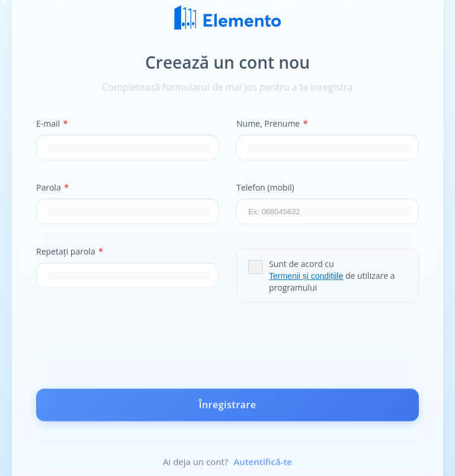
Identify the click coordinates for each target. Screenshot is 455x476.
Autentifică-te (263, 464)
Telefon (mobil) (265, 187)
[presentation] (227, 351)
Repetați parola (70, 251)
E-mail (52, 123)
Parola (52, 187)
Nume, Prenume (272, 123)
